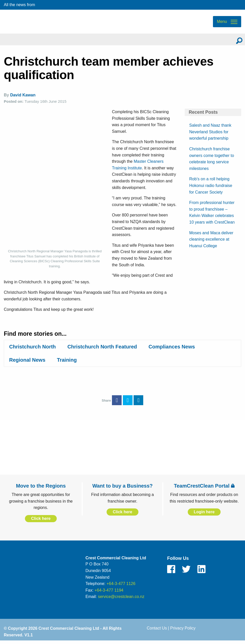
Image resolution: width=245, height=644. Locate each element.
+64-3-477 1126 (121, 586)
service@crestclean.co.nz (121, 600)
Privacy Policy (183, 631)
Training (67, 363)
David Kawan (23, 98)
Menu (222, 23)
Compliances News (172, 349)
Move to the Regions (41, 489)
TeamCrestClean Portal (204, 489)
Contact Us (157, 631)
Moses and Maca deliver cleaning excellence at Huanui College (211, 242)
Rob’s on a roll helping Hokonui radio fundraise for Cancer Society (211, 188)
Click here (41, 521)
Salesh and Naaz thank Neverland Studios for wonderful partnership (210, 135)
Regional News (27, 363)
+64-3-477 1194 (109, 593)
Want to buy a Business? (122, 489)
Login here (204, 515)
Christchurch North (32, 349)
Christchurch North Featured (102, 349)
